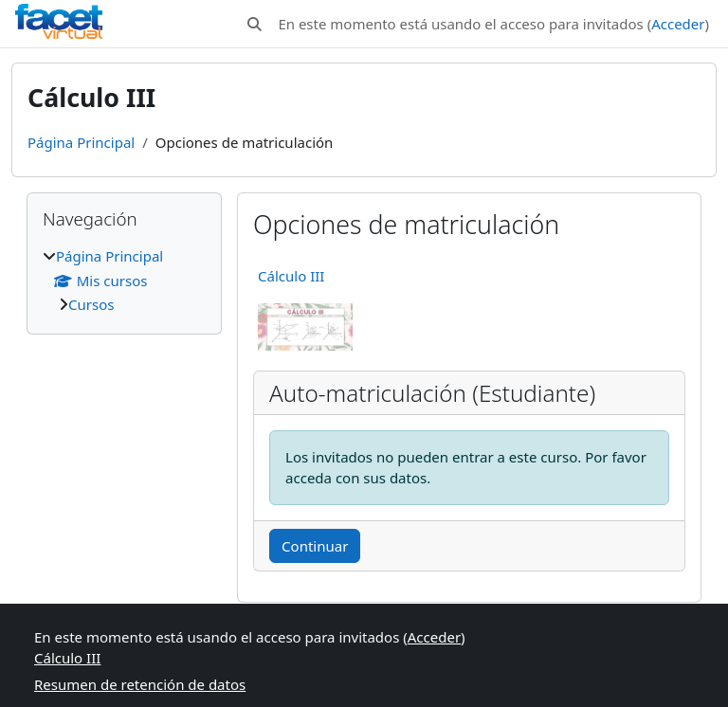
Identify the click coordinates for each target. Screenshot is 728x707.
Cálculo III (291, 276)
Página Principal (81, 142)
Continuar (315, 546)
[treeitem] (124, 281)
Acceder (678, 24)
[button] (255, 24)
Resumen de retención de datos (140, 684)
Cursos (91, 304)
